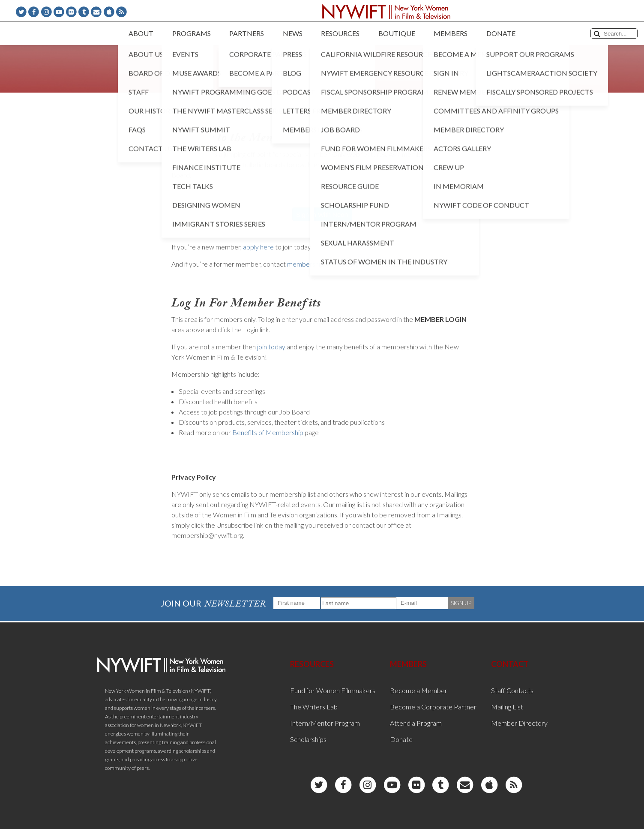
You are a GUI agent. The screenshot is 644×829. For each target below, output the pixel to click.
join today (271, 347)
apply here (258, 247)
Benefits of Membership (268, 432)
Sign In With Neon (322, 215)
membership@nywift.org (323, 264)
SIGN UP (461, 603)
